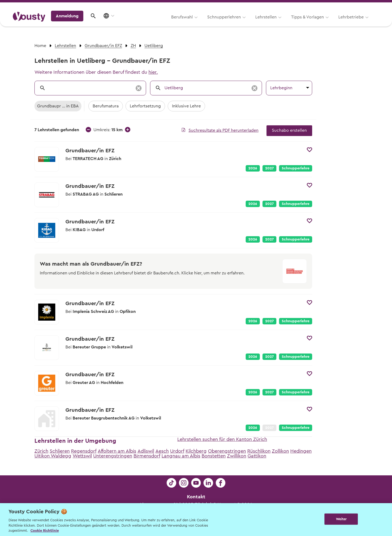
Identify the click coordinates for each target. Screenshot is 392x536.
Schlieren (60, 451)
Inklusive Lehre (186, 106)
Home (40, 46)
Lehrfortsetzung (145, 106)
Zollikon (280, 451)
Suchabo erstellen (289, 130)
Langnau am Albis (181, 456)
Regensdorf (84, 451)
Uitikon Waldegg (53, 456)
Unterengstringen (113, 456)
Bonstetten (214, 456)
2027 (269, 168)
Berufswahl (115, 23)
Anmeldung (333, 23)
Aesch (162, 451)
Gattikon (257, 456)
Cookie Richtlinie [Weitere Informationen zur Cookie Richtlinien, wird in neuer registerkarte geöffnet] (45, 531)
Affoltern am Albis (117, 451)
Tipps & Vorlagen (240, 23)
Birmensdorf (147, 456)
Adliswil (146, 451)
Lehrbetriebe (284, 23)
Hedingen (301, 451)
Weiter (341, 519)
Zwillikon (237, 456)
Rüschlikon (259, 451)
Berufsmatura (106, 106)
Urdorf (177, 451)
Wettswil (82, 456)
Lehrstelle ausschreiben (356, 6)
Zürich (41, 451)
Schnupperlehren (157, 23)
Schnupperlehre (296, 168)
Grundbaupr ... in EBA (58, 106)
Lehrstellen (199, 23)
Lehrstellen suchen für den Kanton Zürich (222, 439)
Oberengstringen (227, 451)
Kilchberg (196, 451)
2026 (253, 168)
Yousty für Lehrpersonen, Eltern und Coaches (280, 6)
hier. (153, 72)
